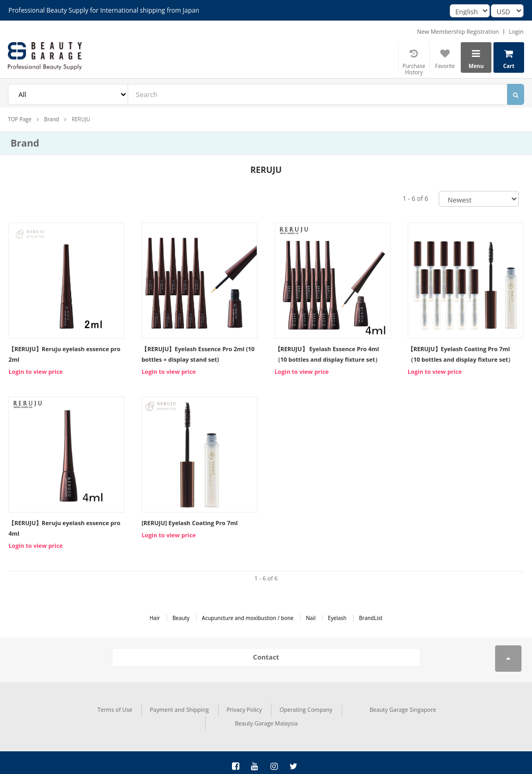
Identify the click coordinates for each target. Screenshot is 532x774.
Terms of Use (58, 707)
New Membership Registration (458, 31)
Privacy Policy (181, 707)
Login (516, 31)
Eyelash (337, 618)
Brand (52, 119)
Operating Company (240, 707)
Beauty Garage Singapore (335, 707)
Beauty (181, 618)
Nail (311, 618)
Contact (266, 657)
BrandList (371, 618)
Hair (155, 618)
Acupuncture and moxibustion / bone (248, 618)
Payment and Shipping (119, 707)
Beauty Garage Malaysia (459, 707)
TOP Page (20, 119)
